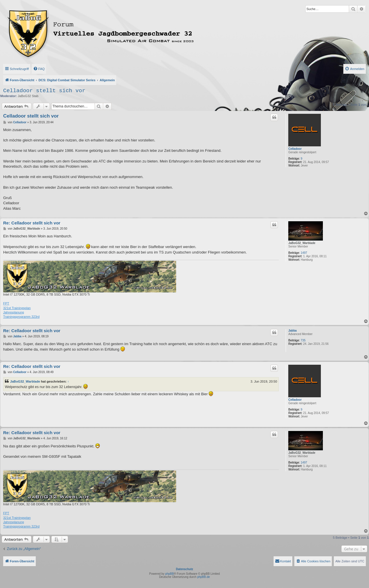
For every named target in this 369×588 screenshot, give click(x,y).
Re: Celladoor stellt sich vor (32, 223)
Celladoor (295, 149)
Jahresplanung (14, 312)
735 (303, 340)
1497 (304, 253)
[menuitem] (39, 69)
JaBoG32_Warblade (302, 243)
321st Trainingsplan (17, 308)
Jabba (292, 331)
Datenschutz (184, 569)
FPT (6, 303)
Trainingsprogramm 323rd (21, 317)
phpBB (170, 574)
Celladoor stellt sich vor (44, 91)
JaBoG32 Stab (28, 96)
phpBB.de (204, 577)
